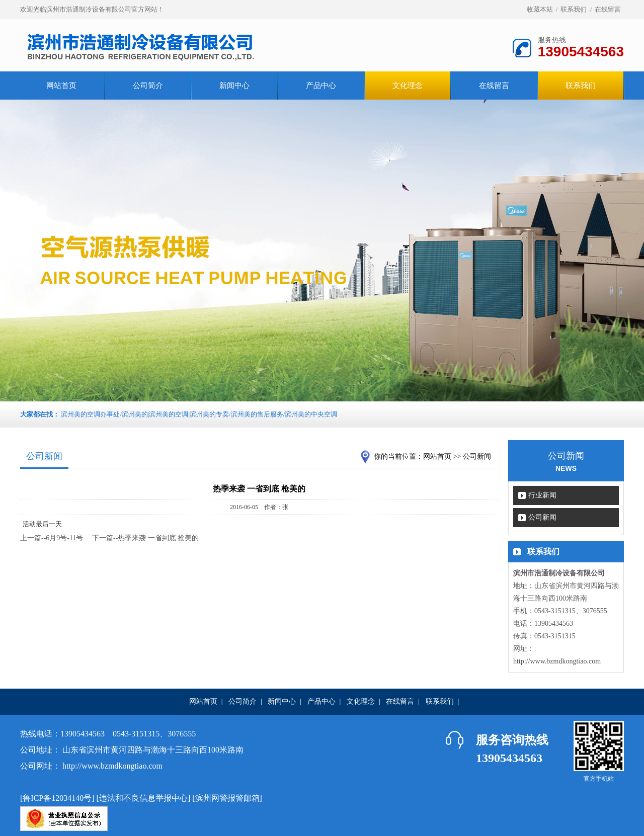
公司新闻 (542, 517)
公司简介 (148, 86)
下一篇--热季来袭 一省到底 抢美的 (145, 538)
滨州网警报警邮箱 (227, 798)
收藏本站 (540, 9)
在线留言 (608, 9)
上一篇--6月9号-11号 (52, 538)
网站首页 (61, 86)
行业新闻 (542, 495)
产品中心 (321, 86)
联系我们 (574, 9)
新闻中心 (234, 86)
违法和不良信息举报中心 (143, 798)
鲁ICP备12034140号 (57, 798)
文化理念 (361, 701)
